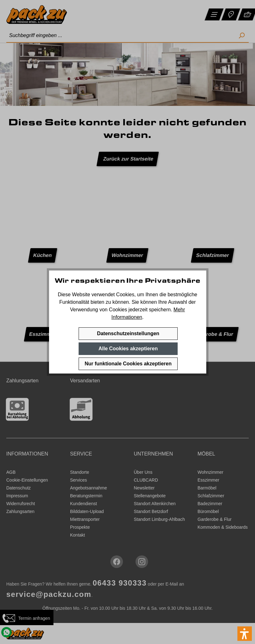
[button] (245, 634)
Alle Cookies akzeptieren (128, 349)
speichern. (161, 310)
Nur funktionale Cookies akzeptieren (128, 364)
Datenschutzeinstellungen (128, 333)
